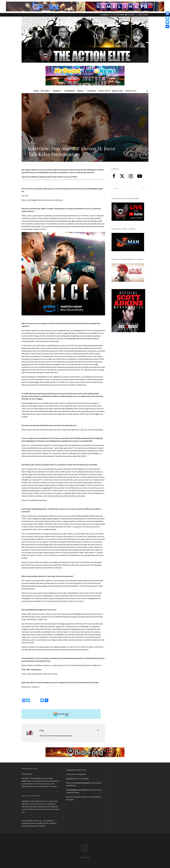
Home (36, 91)
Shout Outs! (104, 91)
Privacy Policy (27, 774)
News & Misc (118, 91)
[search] (143, 188)
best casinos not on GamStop (88, 797)
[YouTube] (130, 15)
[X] (112, 15)
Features (45, 91)
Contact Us (131, 91)
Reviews (57, 91)
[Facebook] (105, 15)
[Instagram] (119, 15)
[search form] (126, 188)
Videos (80, 91)
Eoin (42, 730)
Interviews (70, 91)
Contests (92, 91)
